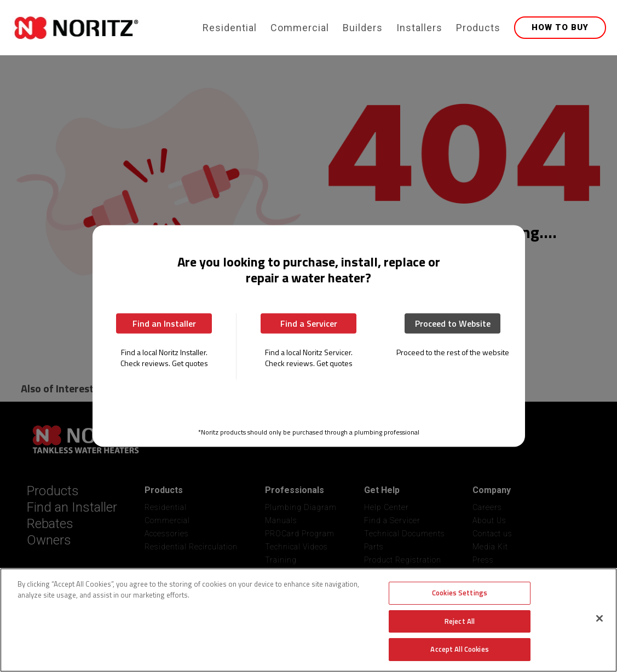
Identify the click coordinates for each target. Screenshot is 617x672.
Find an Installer (164, 323)
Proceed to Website (453, 323)
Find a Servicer (309, 323)
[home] (105, 28)
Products (478, 28)
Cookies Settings (460, 593)
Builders (363, 28)
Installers (419, 28)
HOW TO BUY (560, 27)
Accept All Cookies (459, 649)
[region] (308, 620)
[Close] (599, 618)
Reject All (460, 621)
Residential (230, 28)
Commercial (300, 28)
